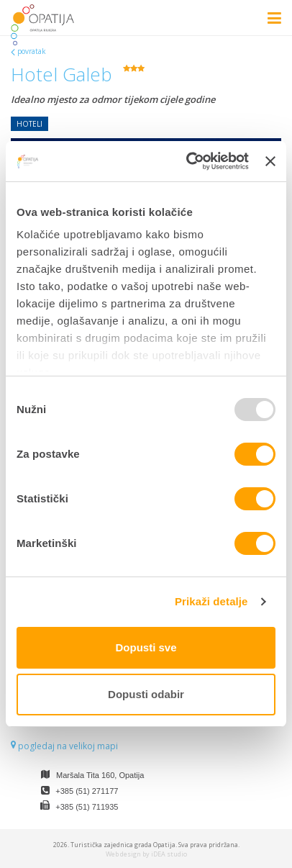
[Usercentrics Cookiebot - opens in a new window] (188, 161)
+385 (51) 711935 (87, 807)
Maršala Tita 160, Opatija (100, 775)
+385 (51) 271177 (87, 791)
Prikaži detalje (211, 601)
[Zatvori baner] (270, 161)
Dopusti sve (146, 647)
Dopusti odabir (146, 694)
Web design (123, 854)
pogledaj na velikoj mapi (64, 746)
